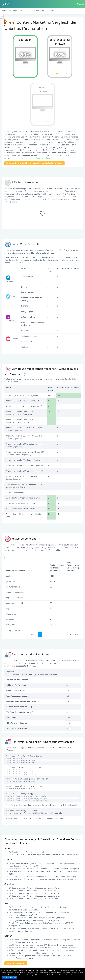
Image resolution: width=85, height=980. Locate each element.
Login (80, 4)
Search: (17, 556)
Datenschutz (70, 975)
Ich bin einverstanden (10, 977)
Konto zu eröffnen (43, 158)
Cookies (14, 970)
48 (70, 635)
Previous (32, 635)
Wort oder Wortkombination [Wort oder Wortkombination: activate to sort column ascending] (18, 571)
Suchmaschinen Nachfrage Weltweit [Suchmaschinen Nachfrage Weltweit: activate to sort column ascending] (57, 568)
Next (77, 635)
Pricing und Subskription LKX (16, 963)
